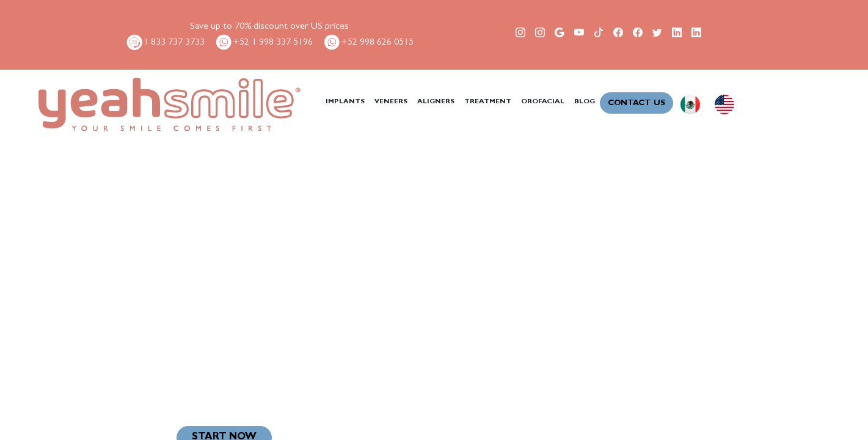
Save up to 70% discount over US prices (269, 27)
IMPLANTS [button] (345, 102)
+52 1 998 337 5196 (264, 42)
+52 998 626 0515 (368, 42)
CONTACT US (636, 104)
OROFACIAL (543, 102)
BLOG (585, 102)
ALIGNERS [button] (436, 102)
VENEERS (391, 102)
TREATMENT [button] (488, 102)
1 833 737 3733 (165, 42)
